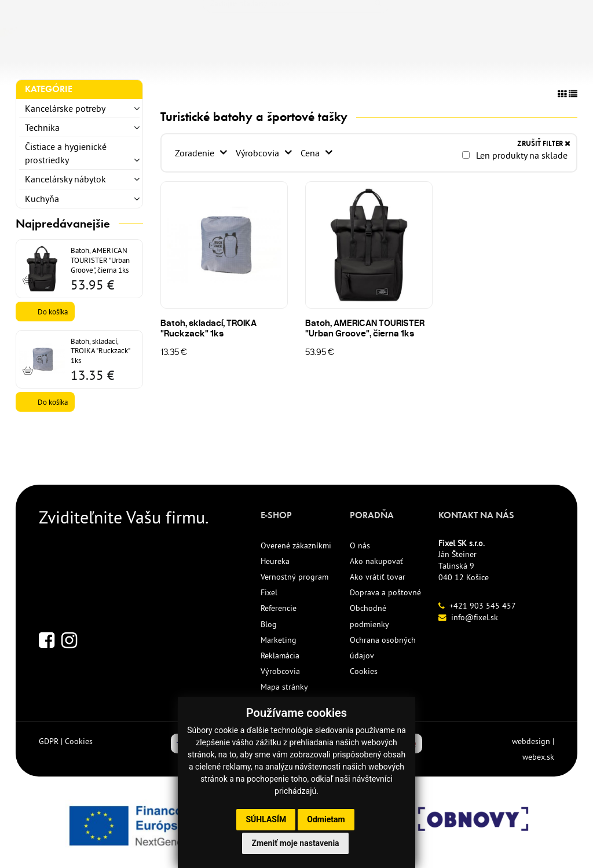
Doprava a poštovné (385, 592)
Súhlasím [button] (266, 819)
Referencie (279, 608)
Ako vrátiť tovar (378, 577)
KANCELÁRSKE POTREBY (75, 56)
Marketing (279, 640)
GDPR (49, 741)
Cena (311, 153)
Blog (269, 624)
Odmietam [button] (326, 819)
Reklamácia (280, 655)
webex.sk (538, 757)
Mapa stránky (284, 687)
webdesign (531, 741)
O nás (360, 545)
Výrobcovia (259, 153)
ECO (282, 56)
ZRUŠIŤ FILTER (544, 143)
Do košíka (53, 312)
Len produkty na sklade (515, 155)
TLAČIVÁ (171, 56)
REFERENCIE (385, 56)
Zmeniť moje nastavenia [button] (295, 843)
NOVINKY (231, 56)
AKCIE (324, 56)
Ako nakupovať (376, 561)
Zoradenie (196, 153)
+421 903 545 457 (483, 606)
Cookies (364, 671)
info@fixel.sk (475, 617)
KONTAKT (455, 56)
